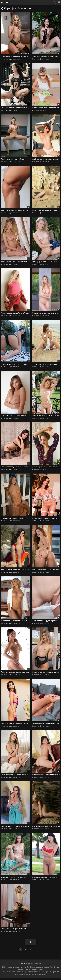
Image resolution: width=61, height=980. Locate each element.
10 (41, 949)
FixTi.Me (5, 2)
